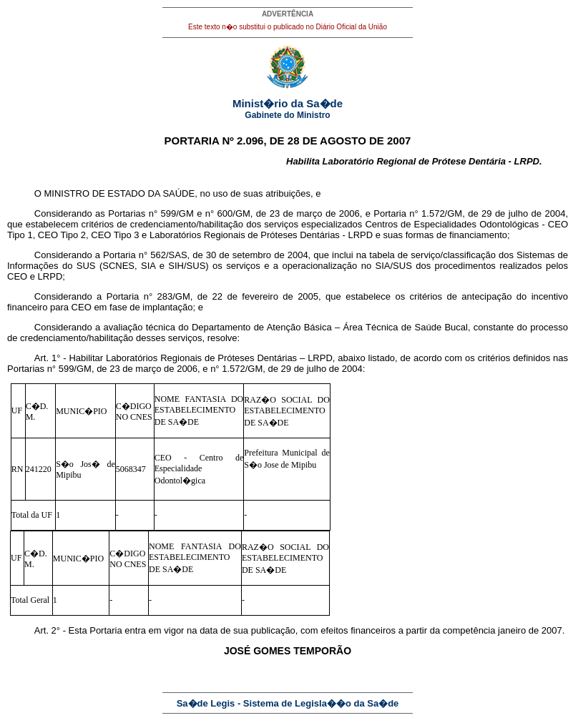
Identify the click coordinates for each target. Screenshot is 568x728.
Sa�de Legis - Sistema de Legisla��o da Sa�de (288, 703)
